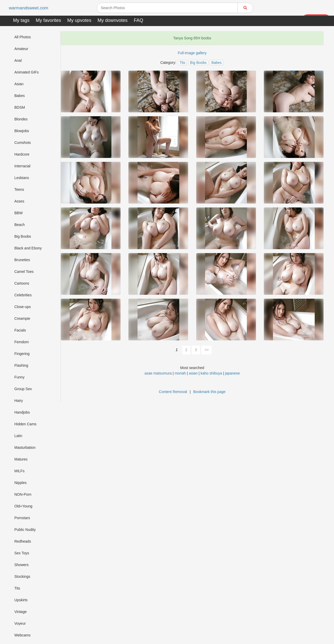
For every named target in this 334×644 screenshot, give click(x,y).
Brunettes (22, 260)
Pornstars (22, 518)
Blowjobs (22, 131)
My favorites (48, 20)
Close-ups (23, 307)
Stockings (22, 576)
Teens (19, 189)
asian (193, 373)
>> (207, 350)
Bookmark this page (210, 392)
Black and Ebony (28, 248)
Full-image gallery (192, 53)
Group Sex (23, 389)
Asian (19, 84)
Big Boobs (23, 236)
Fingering (22, 354)
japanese (232, 373)
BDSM (20, 107)
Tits (17, 588)
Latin (18, 436)
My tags (21, 20)
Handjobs (22, 412)
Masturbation (25, 447)
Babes (20, 96)
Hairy (19, 401)
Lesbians (22, 178)
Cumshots (23, 143)
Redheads (23, 541)
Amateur (21, 49)
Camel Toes (24, 272)
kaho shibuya (211, 373)
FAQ (139, 20)
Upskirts (21, 600)
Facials (20, 330)
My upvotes (79, 20)
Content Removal (173, 392)
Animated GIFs (26, 72)
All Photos (23, 37)
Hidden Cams (25, 424)
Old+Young (23, 506)
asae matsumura (158, 373)
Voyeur (20, 623)
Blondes (21, 119)
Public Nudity (25, 530)
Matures (21, 459)
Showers (21, 565)
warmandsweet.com (30, 8)
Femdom (22, 342)
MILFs (19, 471)
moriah (180, 373)
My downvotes (113, 20)
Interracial (22, 166)
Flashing (21, 365)
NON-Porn (23, 494)
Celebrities (23, 295)
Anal (18, 60)
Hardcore (22, 154)
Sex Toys (22, 553)
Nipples (20, 483)
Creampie (22, 318)
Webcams (22, 635)
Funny (19, 377)
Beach (20, 225)
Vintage (20, 612)
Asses (19, 201)
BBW (19, 213)
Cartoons (22, 283)
